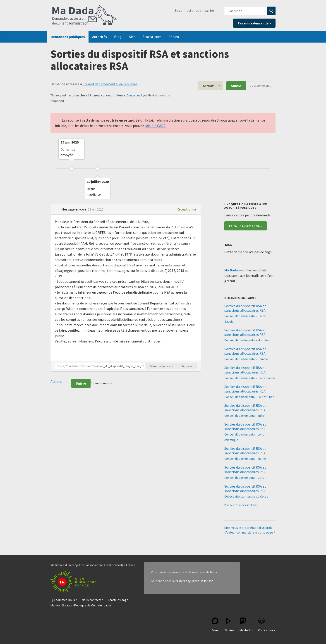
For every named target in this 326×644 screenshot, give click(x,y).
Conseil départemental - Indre (244, 416)
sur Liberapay (181, 581)
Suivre (236, 86)
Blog (118, 37)
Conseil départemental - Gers (244, 478)
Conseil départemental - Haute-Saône (250, 378)
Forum (174, 37)
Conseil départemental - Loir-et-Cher (249, 397)
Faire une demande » (254, 23)
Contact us (133, 95)
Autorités (99, 37)
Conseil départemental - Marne (245, 459)
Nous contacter (92, 600)
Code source (267, 625)
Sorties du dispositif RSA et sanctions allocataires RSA (245, 308)
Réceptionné (187, 209)
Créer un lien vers (161, 366)
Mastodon (246, 625)
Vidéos (230, 625)
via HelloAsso (204, 581)
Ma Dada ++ (234, 270)
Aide (132, 37)
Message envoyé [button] (74, 209)
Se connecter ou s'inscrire (194, 10)
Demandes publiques (68, 37)
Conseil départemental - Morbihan (247, 340)
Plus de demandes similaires (241, 505)
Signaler (187, 366)
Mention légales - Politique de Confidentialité (81, 605)
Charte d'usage (118, 600)
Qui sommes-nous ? (64, 600)
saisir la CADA (155, 126)
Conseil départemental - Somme (246, 359)
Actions (209, 86)
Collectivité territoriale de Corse (246, 496)
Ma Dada (84, 15)
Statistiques (152, 37)
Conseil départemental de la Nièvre (110, 84)
